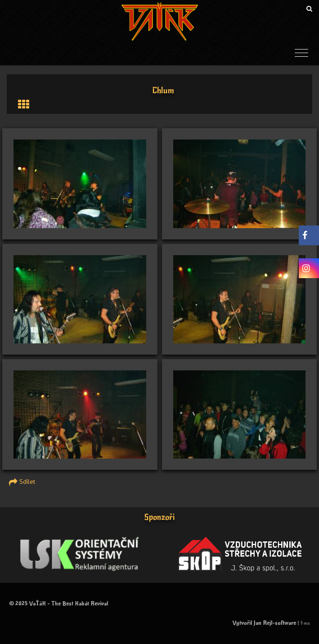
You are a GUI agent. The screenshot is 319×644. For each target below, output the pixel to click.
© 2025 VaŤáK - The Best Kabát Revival (58, 603)
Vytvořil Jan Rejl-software (264, 623)
